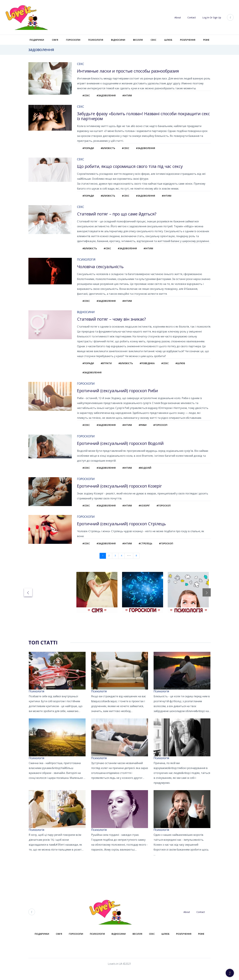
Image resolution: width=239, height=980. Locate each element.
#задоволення (108, 96)
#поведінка (151, 368)
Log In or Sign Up (212, 17)
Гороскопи (73, 40)
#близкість (110, 149)
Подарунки (37, 40)
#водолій (149, 475)
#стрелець (150, 553)
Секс (154, 40)
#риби (147, 432)
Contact (192, 17)
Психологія (96, 40)
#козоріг (148, 514)
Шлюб (168, 40)
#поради (89, 149)
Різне (206, 40)
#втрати (108, 368)
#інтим (130, 96)
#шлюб (187, 368)
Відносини (118, 40)
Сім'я (55, 40)
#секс (87, 96)
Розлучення (188, 40)
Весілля (138, 40)
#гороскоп (166, 432)
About (178, 17)
